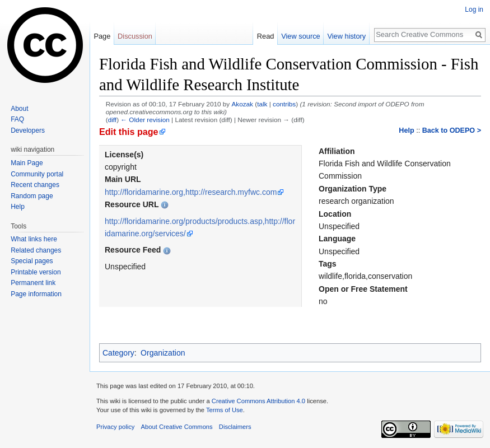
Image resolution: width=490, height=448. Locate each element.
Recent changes (35, 185)
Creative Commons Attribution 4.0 (258, 401)
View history (346, 36)
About (19, 109)
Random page (32, 196)
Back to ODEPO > (452, 130)
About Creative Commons (177, 427)
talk (262, 104)
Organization (163, 353)
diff (112, 120)
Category (118, 353)
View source (300, 36)
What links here (34, 239)
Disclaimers (235, 427)
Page (102, 36)
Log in (474, 10)
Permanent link (33, 283)
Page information (36, 294)
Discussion (135, 36)
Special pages (32, 261)
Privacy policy (115, 427)
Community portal (37, 174)
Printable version (36, 272)
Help (406, 130)
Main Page (27, 163)
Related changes (36, 250)
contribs (284, 104)
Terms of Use (225, 410)
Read (266, 36)
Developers (28, 130)
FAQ (17, 119)
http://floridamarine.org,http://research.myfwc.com (191, 192)
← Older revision (145, 120)
